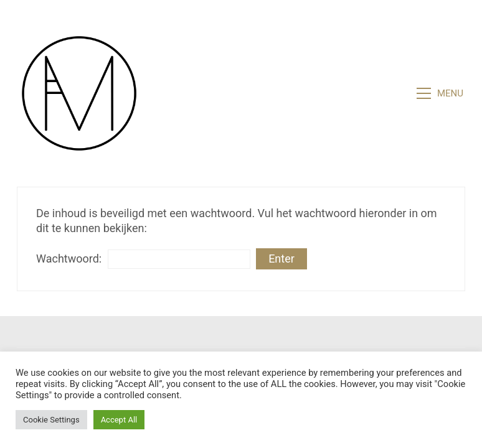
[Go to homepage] (79, 93)
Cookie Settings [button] (51, 420)
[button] (441, 93)
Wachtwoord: (143, 259)
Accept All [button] (119, 420)
